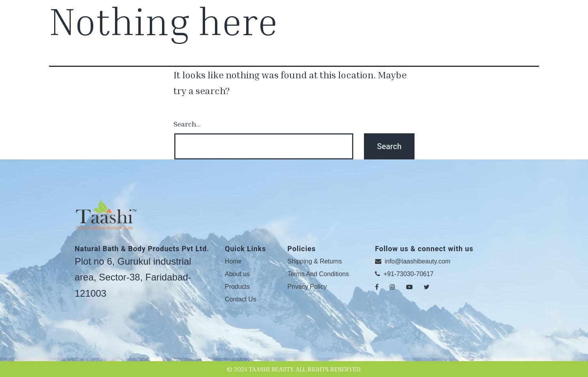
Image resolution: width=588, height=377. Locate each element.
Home (233, 261)
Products (237, 287)
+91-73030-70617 (404, 274)
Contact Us (240, 299)
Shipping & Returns (315, 261)
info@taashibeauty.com (413, 261)
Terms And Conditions (318, 274)
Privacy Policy (307, 287)
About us (237, 274)
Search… (187, 124)
